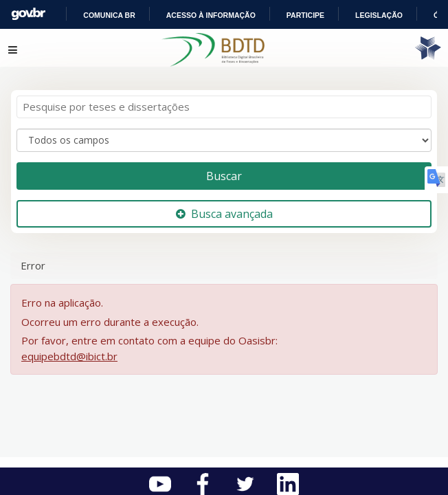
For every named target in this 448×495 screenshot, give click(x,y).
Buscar (224, 168)
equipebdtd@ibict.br (69, 348)
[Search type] (224, 132)
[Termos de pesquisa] (224, 99)
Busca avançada (224, 206)
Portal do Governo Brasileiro (104, 14)
